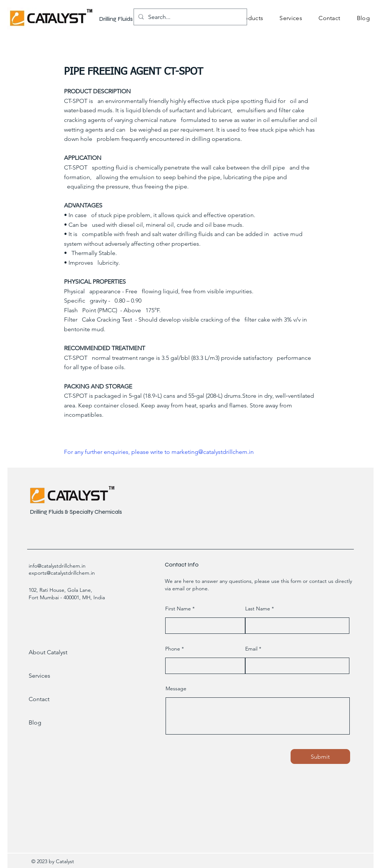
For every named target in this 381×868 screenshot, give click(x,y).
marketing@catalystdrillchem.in (213, 452)
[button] (251, 18)
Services (39, 676)
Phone (173, 649)
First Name (178, 609)
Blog (35, 722)
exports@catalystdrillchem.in (62, 573)
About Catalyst (48, 652)
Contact (39, 699)
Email (251, 649)
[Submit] (320, 756)
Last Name (258, 609)
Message (176, 688)
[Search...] (190, 17)
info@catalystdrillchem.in (57, 566)
